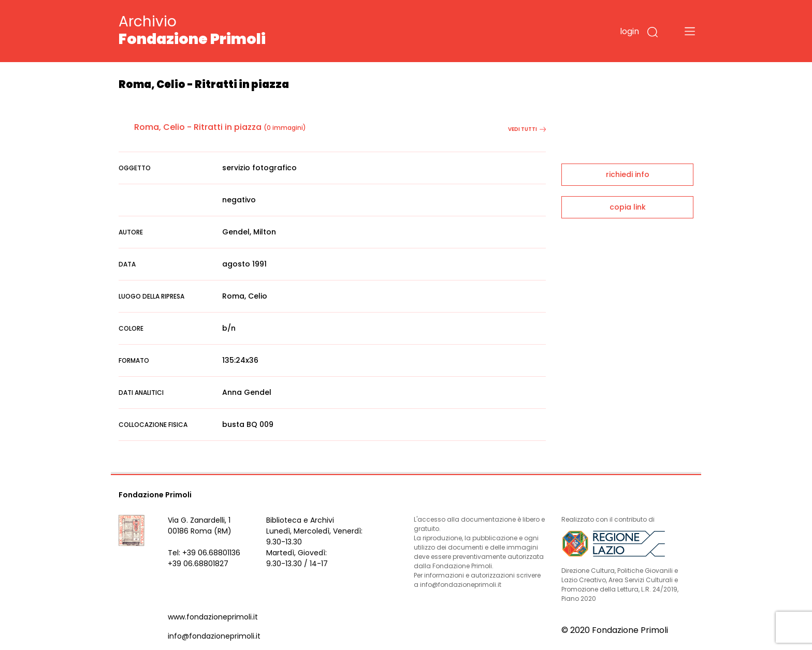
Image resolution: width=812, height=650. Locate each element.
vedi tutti (527, 129)
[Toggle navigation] (690, 31)
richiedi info (628, 174)
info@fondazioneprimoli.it (214, 636)
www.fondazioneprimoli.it (213, 617)
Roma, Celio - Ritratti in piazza (198, 127)
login (629, 31)
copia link (628, 207)
